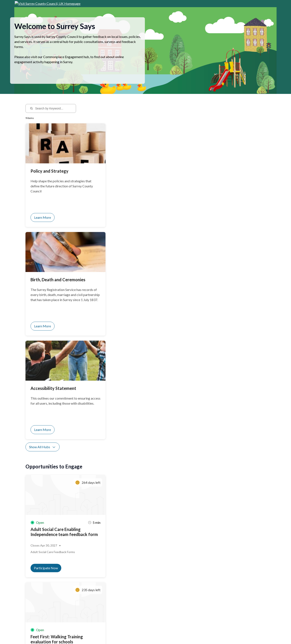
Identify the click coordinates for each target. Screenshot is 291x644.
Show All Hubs (43, 245)
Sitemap (81, 633)
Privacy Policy (65, 633)
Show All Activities (45, 405)
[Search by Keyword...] (54, 113)
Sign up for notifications (76, 605)
